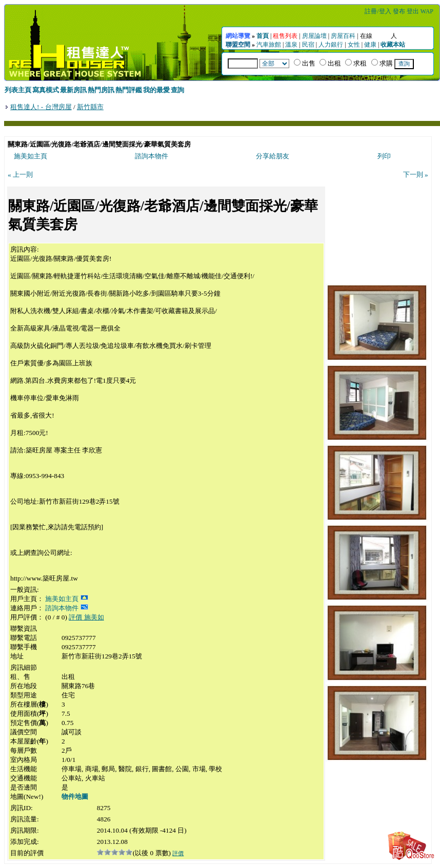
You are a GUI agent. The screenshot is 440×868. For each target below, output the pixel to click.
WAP (427, 11)
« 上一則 (20, 174)
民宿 (308, 45)
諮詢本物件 (152, 156)
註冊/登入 (378, 11)
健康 (370, 45)
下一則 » (416, 174)
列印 (384, 156)
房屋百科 (343, 36)
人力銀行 (331, 45)
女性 (354, 45)
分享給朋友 (273, 156)
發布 (399, 11)
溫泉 (291, 45)
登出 (413, 11)
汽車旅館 (269, 45)
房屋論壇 (314, 36)
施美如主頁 (31, 156)
